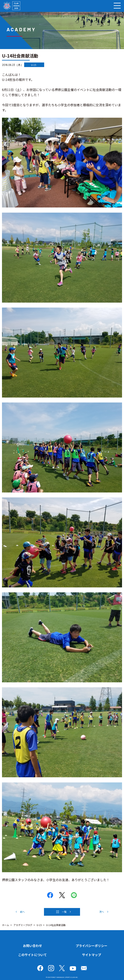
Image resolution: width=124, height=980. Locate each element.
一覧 (64, 912)
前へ (22, 912)
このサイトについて (32, 955)
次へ (102, 912)
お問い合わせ (32, 946)
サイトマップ (92, 955)
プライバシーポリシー (92, 946)
